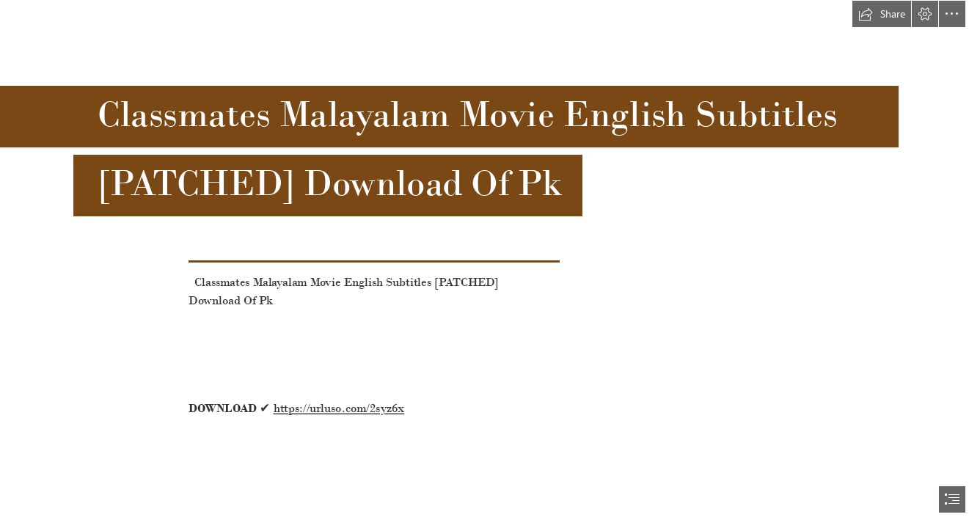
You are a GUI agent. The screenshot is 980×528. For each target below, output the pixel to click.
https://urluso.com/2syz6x (339, 408)
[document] (490, 264)
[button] (882, 14)
